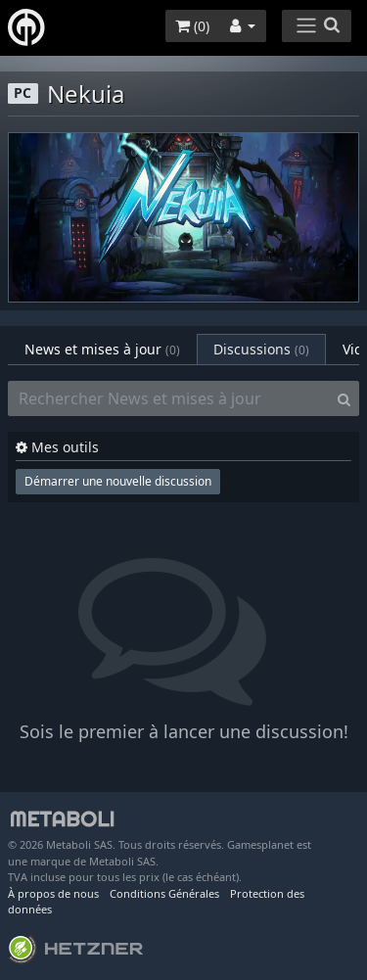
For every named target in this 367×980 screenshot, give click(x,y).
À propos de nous (53, 893)
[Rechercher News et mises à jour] (169, 398)
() (192, 26)
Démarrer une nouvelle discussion (118, 481)
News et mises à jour (102, 349)
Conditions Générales (164, 893)
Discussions (261, 349)
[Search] (344, 398)
